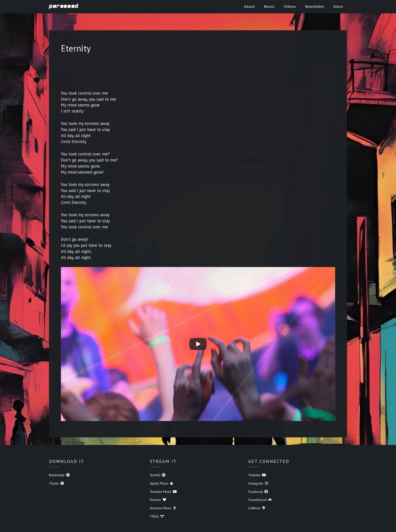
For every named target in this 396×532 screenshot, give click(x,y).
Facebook (258, 492)
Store (338, 7)
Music (269, 7)
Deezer (158, 500)
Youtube (257, 475)
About (249, 7)
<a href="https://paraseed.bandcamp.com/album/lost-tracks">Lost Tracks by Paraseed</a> (198, 73)
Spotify (158, 475)
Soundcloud (260, 500)
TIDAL (157, 516)
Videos (290, 7)
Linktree (257, 508)
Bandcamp (60, 475)
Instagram (258, 483)
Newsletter (315, 7)
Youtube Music (163, 492)
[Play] (198, 344)
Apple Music (162, 483)
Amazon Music (163, 508)
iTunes (57, 483)
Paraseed (64, 6)
